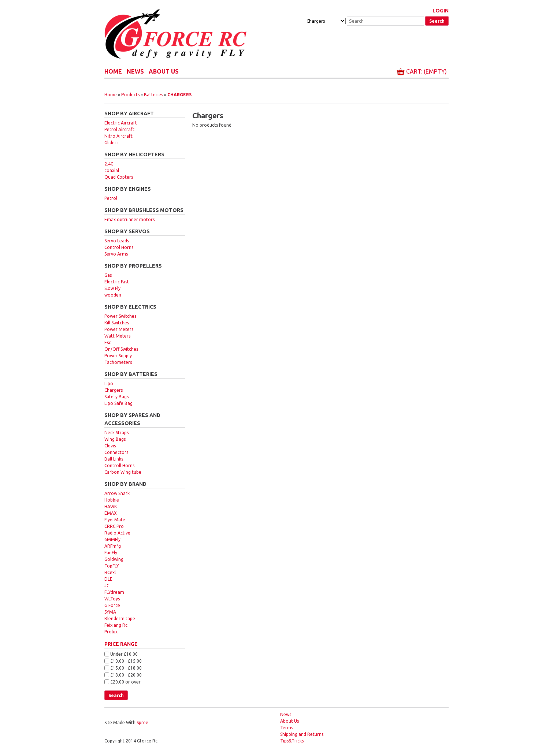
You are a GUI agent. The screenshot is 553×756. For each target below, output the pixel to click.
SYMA (110, 612)
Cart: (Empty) (426, 71)
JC (107, 586)
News (135, 71)
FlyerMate (115, 520)
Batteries (153, 95)
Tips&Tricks (292, 741)
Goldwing (114, 559)
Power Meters (119, 329)
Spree (142, 723)
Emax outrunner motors (129, 219)
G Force (112, 605)
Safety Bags (116, 397)
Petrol (111, 198)
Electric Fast (117, 282)
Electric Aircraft (121, 123)
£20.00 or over (125, 681)
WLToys (112, 599)
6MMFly (112, 539)
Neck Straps (116, 433)
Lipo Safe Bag (118, 403)
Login (441, 11)
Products (130, 95)
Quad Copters (119, 177)
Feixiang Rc (116, 625)
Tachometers (118, 362)
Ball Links (114, 459)
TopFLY (112, 566)
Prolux (111, 632)
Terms (287, 728)
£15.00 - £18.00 (126, 668)
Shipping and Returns (302, 734)
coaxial (112, 170)
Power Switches (120, 316)
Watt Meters (117, 336)
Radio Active (117, 533)
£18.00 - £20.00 (126, 675)
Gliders (111, 143)
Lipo (109, 383)
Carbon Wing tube (123, 472)
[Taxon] (325, 21)
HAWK (111, 507)
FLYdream (114, 592)
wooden (113, 295)
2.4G (109, 164)
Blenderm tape (120, 619)
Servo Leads (117, 241)
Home (113, 71)
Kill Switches (117, 323)
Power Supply (118, 356)
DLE (108, 579)
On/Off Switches (121, 349)
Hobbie (112, 500)
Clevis (110, 446)
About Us (164, 71)
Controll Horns (119, 465)
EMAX (111, 513)
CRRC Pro (114, 526)
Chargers (179, 95)
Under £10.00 (124, 654)
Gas (108, 275)
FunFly (111, 553)
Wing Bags (115, 439)
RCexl (110, 572)
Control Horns (119, 247)
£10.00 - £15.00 (126, 661)
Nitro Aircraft (118, 136)
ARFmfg (113, 546)
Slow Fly (112, 288)
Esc (108, 342)
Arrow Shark (117, 493)
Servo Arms (116, 254)
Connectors (116, 452)
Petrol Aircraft (119, 129)
